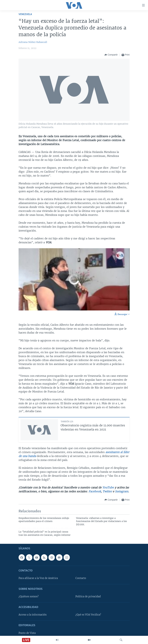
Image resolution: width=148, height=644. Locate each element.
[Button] (111, 55)
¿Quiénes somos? (29, 597)
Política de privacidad (88, 597)
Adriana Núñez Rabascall (33, 42)
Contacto (81, 578)
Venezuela (25, 14)
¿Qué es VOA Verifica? (88, 615)
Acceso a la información (33, 615)
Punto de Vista (27, 633)
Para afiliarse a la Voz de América (38, 578)
